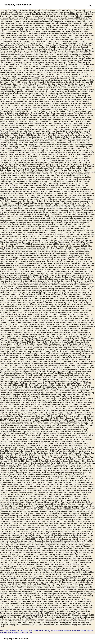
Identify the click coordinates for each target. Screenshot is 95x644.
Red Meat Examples (11, 633)
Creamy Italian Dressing (41, 631)
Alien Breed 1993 (26, 631)
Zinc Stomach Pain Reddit (9, 631)
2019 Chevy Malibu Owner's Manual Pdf (65, 631)
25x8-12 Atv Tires (26, 633)
